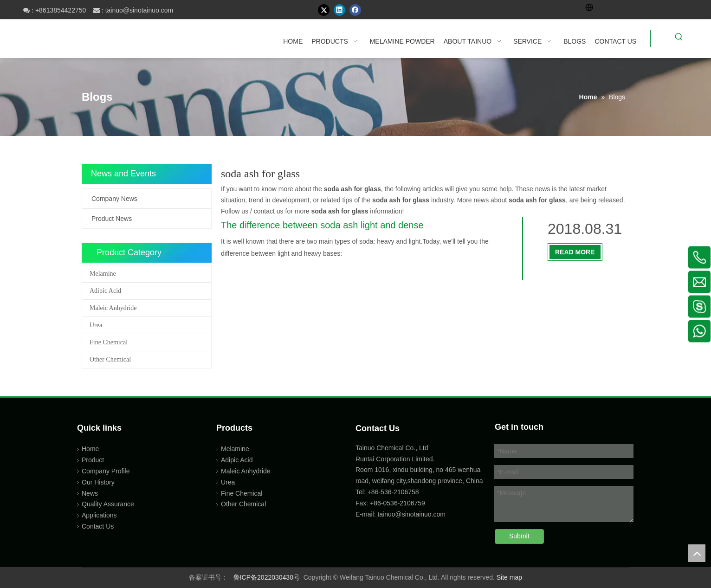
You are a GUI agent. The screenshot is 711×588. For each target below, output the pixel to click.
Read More (575, 252)
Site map (509, 577)
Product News (112, 219)
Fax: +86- (369, 503)
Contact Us (98, 526)
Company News (114, 199)
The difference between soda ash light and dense (322, 225)
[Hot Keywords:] (679, 39)
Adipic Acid (105, 291)
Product (93, 460)
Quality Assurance (108, 504)
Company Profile (106, 471)
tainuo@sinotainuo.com (139, 10)
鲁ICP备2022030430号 (267, 577)
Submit (519, 536)
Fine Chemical (109, 342)
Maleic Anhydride (113, 308)
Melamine (103, 274)
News (90, 493)
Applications (99, 515)
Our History (98, 482)
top (697, 553)
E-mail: (366, 514)
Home (90, 449)
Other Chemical (110, 359)
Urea (96, 325)
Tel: (362, 492)
